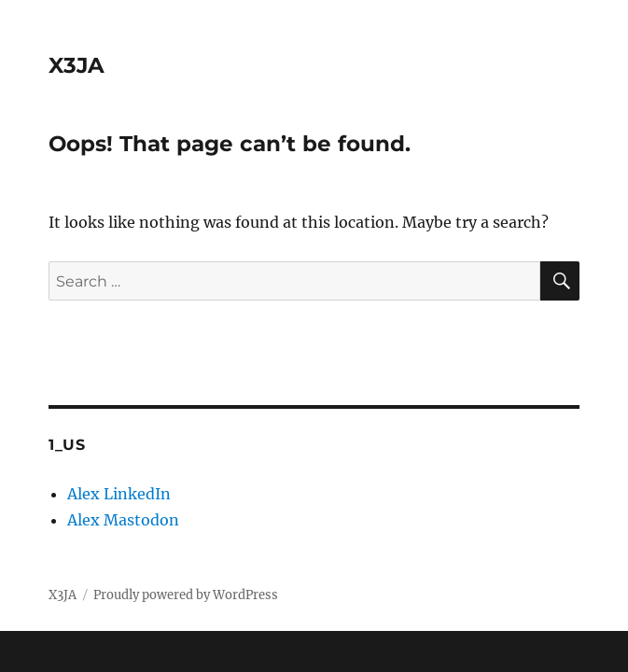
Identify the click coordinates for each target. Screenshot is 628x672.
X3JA (77, 65)
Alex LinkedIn (119, 494)
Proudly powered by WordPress (186, 595)
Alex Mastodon (123, 520)
